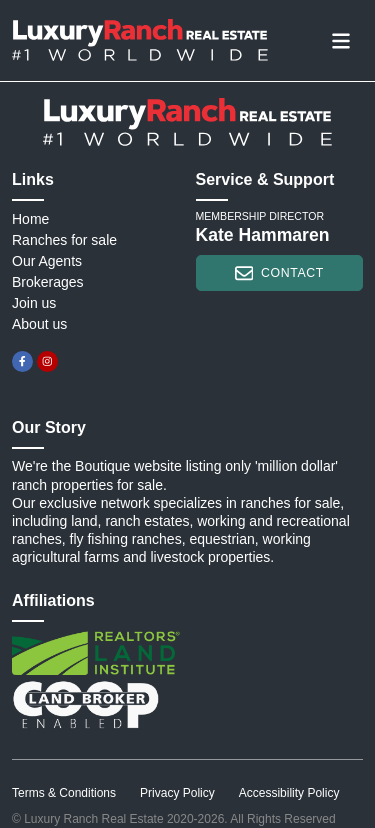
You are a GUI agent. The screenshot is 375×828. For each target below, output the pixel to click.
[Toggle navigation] (341, 40)
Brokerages (48, 282)
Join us (34, 303)
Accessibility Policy (289, 793)
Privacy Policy (177, 793)
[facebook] (22, 361)
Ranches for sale (64, 240)
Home (30, 219)
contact (279, 273)
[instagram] (47, 361)
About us (39, 324)
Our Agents (47, 261)
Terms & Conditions (64, 793)
